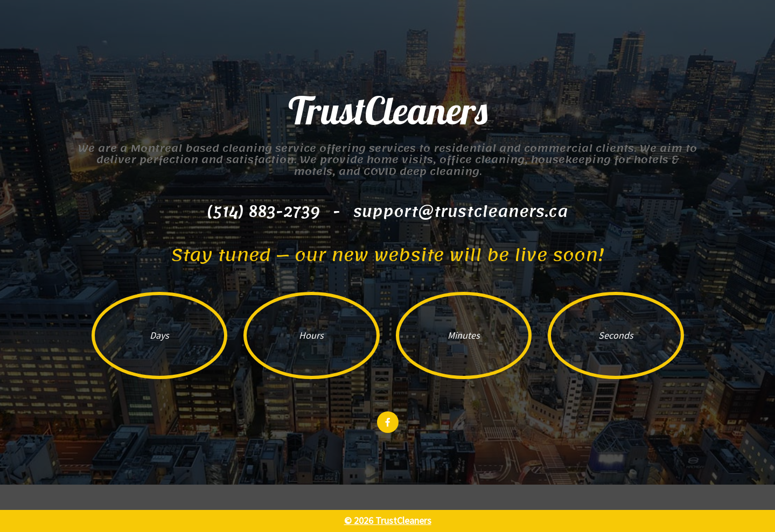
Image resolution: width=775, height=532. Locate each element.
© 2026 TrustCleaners (388, 520)
